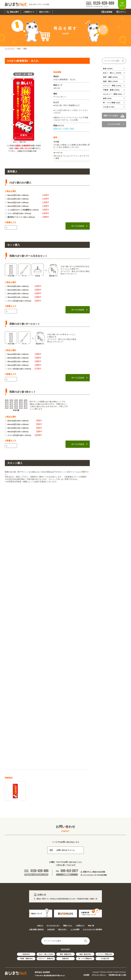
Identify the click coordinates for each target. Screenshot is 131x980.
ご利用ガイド (80, 926)
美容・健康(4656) (66, 954)
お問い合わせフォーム (62, 850)
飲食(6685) (26, 954)
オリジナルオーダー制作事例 (92, 929)
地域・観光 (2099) (111, 81)
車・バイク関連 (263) (112, 103)
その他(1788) (105, 959)
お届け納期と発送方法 (36, 929)
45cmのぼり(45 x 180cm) (17, 202)
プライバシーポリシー (99, 975)
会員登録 (109, 12)
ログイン (123, 12)
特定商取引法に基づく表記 (117, 975)
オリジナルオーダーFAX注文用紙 (95, 875)
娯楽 (19, 49)
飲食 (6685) (108, 69)
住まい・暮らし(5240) (46, 954)
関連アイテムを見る (111, 116)
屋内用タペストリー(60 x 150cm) (20, 217)
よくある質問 (75, 929)
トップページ (10, 49)
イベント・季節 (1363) (112, 86)
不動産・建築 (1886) (111, 90)
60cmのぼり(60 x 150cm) (17, 199)
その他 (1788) (109, 107)
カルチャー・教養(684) (46, 959)
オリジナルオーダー (53, 926)
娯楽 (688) (107, 98)
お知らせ (40, 926)
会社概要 (86, 975)
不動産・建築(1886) (26, 959)
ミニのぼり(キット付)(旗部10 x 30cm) (22, 210)
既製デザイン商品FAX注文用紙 (94, 872)
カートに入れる (79, 226)
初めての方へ (63, 929)
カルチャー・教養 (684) (113, 94)
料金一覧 (91, 926)
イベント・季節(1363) (105, 954)
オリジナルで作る (116, 124)
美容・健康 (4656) (111, 77)
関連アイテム (68, 926)
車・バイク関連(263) (85, 959)
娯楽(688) (65, 959)
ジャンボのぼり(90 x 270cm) (18, 213)
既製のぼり (58, 129)
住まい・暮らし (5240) (112, 73)
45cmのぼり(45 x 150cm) (17, 206)
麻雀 (25, 49)
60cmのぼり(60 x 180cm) (17, 195)
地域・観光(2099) (85, 954)
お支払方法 (51, 929)
